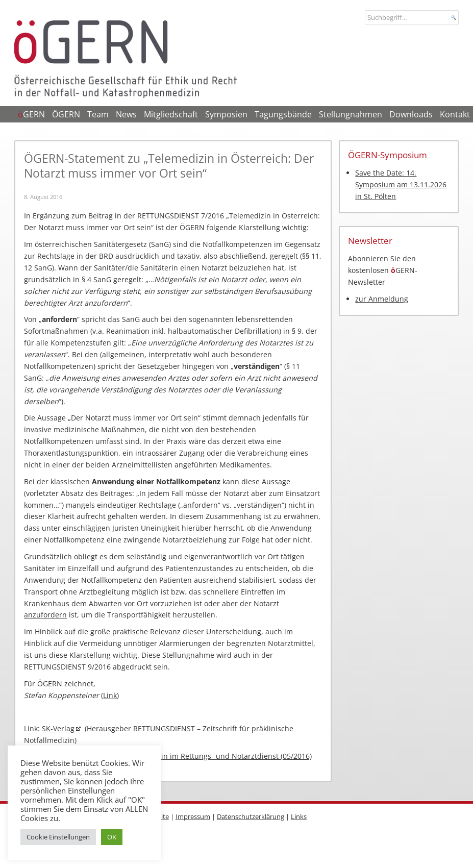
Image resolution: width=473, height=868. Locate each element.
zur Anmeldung (382, 299)
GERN (31, 114)
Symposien (226, 114)
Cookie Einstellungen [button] (58, 837)
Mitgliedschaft (171, 114)
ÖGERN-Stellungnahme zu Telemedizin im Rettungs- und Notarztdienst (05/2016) (173, 756)
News (126, 114)
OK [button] (112, 837)
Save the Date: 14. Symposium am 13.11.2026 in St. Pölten (401, 184)
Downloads (411, 114)
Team (98, 114)
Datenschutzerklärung (251, 816)
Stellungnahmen (351, 114)
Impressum (193, 816)
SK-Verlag (58, 728)
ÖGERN (66, 114)
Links (299, 816)
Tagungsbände (283, 114)
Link (110, 695)
